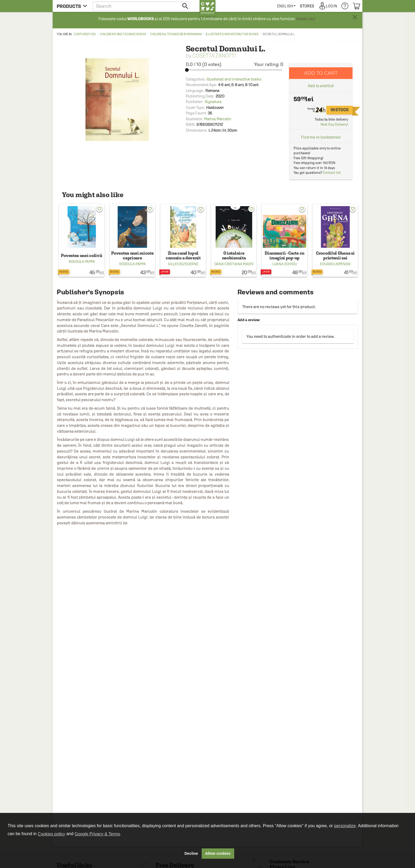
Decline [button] (191, 853)
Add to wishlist (321, 86)
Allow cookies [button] (218, 853)
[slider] (234, 70)
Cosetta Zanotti (214, 56)
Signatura (213, 102)
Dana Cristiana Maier (234, 264)
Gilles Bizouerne (183, 264)
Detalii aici (306, 19)
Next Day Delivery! (334, 124)
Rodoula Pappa (82, 262)
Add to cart (321, 73)
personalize (345, 826)
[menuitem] (286, 6)
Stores (307, 6)
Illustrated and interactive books (232, 34)
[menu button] (72, 6)
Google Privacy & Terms (97, 834)
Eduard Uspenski (335, 264)
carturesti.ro (85, 34)
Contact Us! (332, 173)
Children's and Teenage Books (123, 34)
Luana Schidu (285, 264)
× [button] (355, 17)
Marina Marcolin (218, 119)
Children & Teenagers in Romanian (176, 34)
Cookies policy (51, 834)
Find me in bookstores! (321, 137)
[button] (141, 6)
